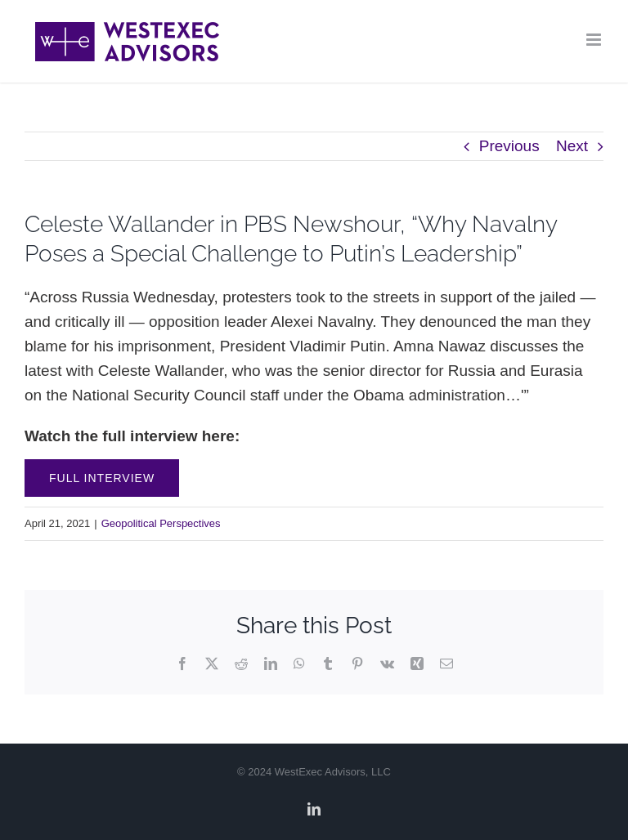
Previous (509, 146)
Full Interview (102, 478)
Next (572, 146)
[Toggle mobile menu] (595, 40)
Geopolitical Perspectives (161, 523)
